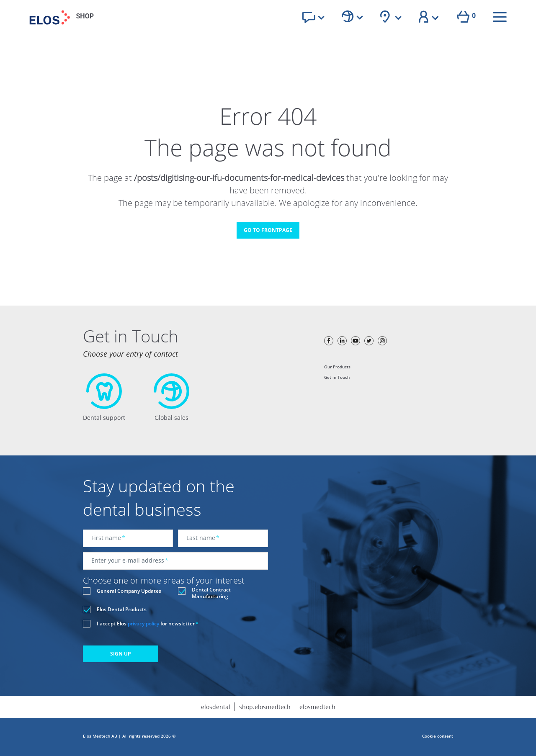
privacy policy (143, 624)
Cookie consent (438, 736)
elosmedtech (317, 707)
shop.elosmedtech (265, 707)
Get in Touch (337, 377)
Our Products (337, 367)
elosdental (216, 707)
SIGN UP (121, 654)
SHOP (85, 16)
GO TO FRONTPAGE (268, 230)
